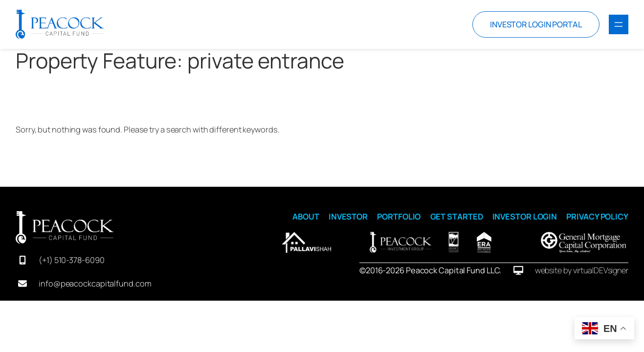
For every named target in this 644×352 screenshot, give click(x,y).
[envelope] (22, 284)
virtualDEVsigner (601, 270)
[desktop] (518, 270)
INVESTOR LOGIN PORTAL (536, 24)
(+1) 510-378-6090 (71, 260)
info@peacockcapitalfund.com (95, 284)
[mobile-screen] (22, 260)
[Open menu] (619, 24)
